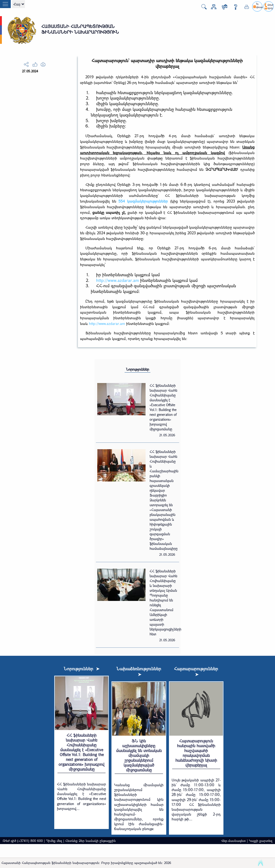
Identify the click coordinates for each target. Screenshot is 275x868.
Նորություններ (137, 369)
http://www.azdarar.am (117, 280)
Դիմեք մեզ (54, 841)
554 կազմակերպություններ (143, 201)
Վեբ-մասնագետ (233, 841)
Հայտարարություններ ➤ (196, 671)
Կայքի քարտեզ (261, 841)
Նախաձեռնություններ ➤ (139, 671)
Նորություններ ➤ (82, 669)
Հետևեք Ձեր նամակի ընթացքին (91, 841)
